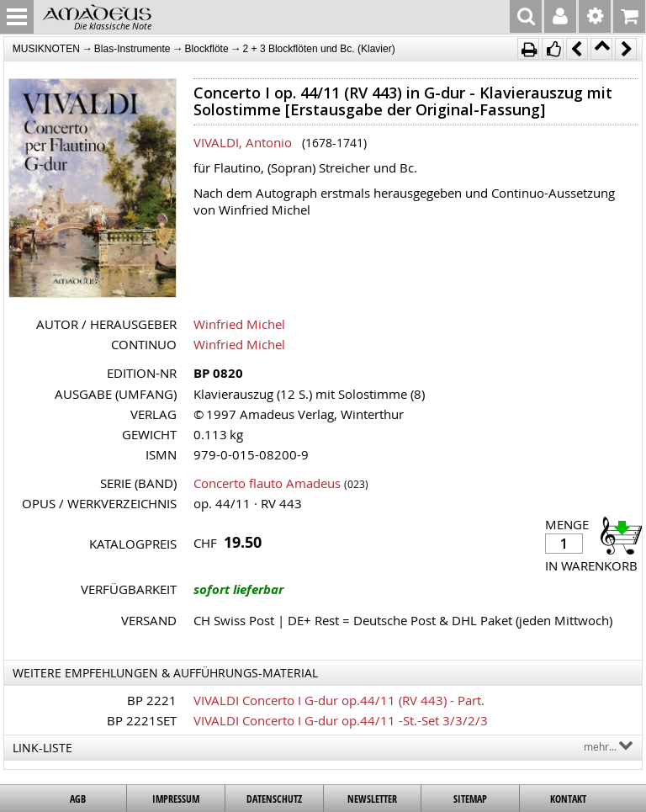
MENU (17, 17)
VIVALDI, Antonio (243, 142)
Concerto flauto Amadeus (267, 483)
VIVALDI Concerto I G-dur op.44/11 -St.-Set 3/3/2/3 (341, 720)
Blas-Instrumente (132, 49)
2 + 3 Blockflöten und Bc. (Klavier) (319, 49)
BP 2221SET (142, 720)
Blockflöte (207, 49)
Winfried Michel (239, 324)
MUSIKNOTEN (46, 49)
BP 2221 (152, 700)
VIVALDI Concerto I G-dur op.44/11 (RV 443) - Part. (339, 700)
